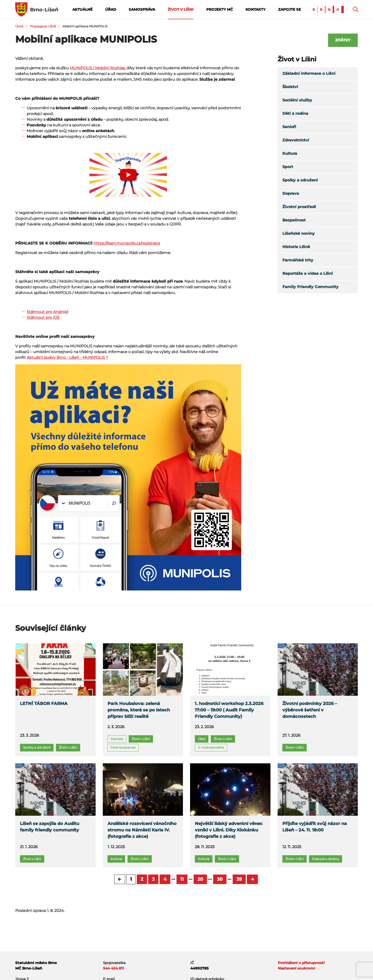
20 (200, 879)
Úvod (19, 26)
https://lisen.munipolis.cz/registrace (127, 243)
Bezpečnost (294, 220)
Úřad (111, 9)
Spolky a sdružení (300, 180)
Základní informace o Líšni (309, 73)
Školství (290, 87)
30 (220, 879)
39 (239, 879)
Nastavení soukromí (297, 968)
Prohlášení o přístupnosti (301, 963)
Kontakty (255, 9)
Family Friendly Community (310, 287)
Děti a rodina (295, 113)
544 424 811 (113, 968)
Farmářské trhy (298, 260)
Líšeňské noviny (299, 233)
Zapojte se (290, 9)
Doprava (291, 193)
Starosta (117, 739)
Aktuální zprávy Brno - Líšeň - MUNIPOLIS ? (67, 357)
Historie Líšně (296, 247)
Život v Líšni (181, 9)
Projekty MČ (220, 9)
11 (182, 879)
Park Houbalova (123, 747)
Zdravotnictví (296, 140)
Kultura (290, 153)
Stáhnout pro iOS (43, 317)
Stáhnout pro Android (47, 312)
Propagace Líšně (43, 26)
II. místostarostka (211, 747)
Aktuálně (82, 9)
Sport (288, 167)
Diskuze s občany (326, 859)
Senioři (289, 127)
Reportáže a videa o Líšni (308, 273)
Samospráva (142, 9)
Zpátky (343, 40)
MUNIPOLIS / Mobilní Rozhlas (97, 68)
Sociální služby (297, 100)
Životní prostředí (299, 207)
